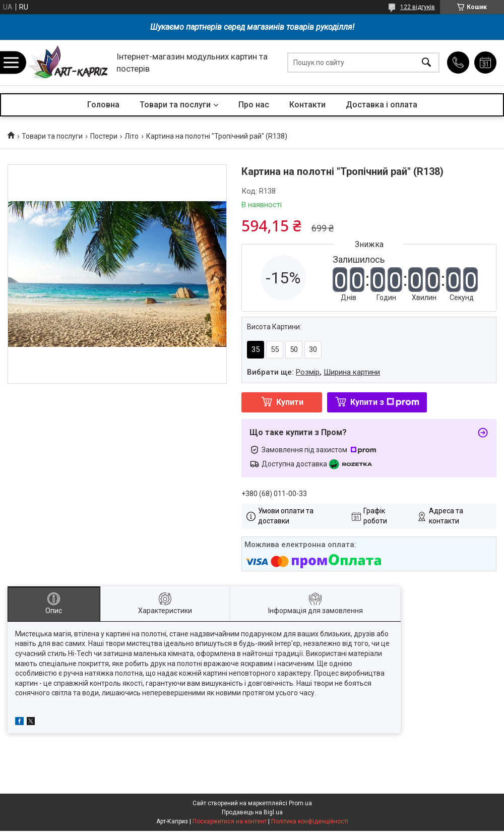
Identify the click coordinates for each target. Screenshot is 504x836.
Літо (132, 136)
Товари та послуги (175, 105)
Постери (104, 136)
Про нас (254, 105)
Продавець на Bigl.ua (252, 812)
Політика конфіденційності (310, 821)
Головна (103, 105)
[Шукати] (426, 63)
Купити (290, 402)
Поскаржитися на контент (230, 821)
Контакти (307, 105)
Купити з (385, 402)
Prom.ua (300, 803)
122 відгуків (418, 7)
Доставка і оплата (382, 105)
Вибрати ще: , (313, 372)
